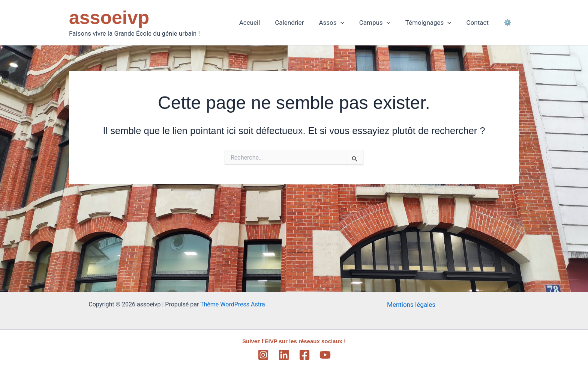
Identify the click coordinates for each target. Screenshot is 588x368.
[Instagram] (263, 355)
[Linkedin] (284, 355)
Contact (481, 23)
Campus (383, 23)
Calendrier (302, 23)
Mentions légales (411, 305)
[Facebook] (304, 355)
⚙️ (509, 23)
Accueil (264, 23)
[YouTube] (325, 355)
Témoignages (434, 23)
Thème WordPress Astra (233, 304)
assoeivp (109, 18)
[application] (351, 23)
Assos (341, 23)
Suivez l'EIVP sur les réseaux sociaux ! (294, 341)
